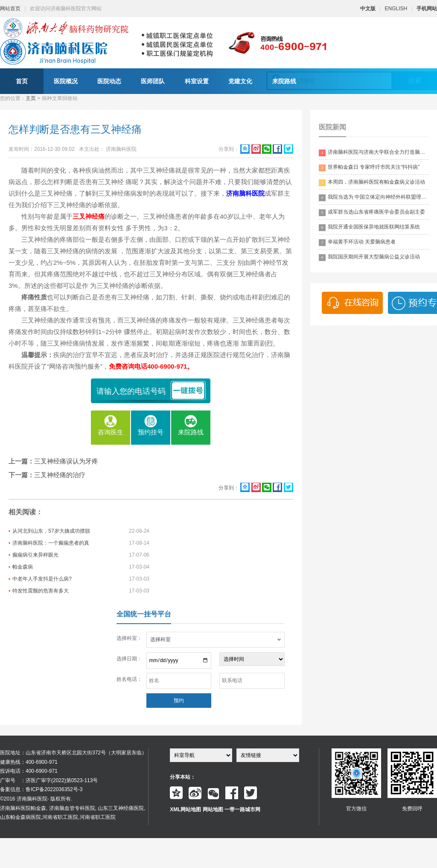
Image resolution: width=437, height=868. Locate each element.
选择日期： (129, 659)
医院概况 (66, 81)
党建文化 (240, 81)
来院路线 (284, 81)
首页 (22, 81)
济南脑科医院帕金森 (23, 808)
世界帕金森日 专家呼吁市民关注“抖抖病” (369, 168)
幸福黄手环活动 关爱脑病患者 (357, 242)
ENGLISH (396, 9)
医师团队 (153, 81)
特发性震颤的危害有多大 (41, 591)
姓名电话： (129, 679)
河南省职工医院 (60, 817)
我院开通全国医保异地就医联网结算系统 (369, 227)
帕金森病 (23, 567)
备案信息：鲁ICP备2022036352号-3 (41, 789)
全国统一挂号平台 (144, 614)
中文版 (368, 9)
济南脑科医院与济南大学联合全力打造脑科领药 (374, 153)
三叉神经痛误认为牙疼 (66, 461)
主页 (31, 98)
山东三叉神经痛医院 (121, 808)
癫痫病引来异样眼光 (35, 555)
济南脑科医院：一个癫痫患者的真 (51, 543)
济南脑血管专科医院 (72, 808)
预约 (179, 701)
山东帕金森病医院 (20, 817)
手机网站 (427, 9)
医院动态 (109, 81)
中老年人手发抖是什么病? (42, 579)
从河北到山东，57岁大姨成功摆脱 (51, 531)
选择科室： (129, 638)
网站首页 (10, 9)
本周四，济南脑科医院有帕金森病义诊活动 (372, 183)
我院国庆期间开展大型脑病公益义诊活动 (369, 257)
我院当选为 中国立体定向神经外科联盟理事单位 (374, 198)
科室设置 (197, 81)
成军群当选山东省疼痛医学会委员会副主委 (372, 213)
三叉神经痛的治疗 (60, 475)
